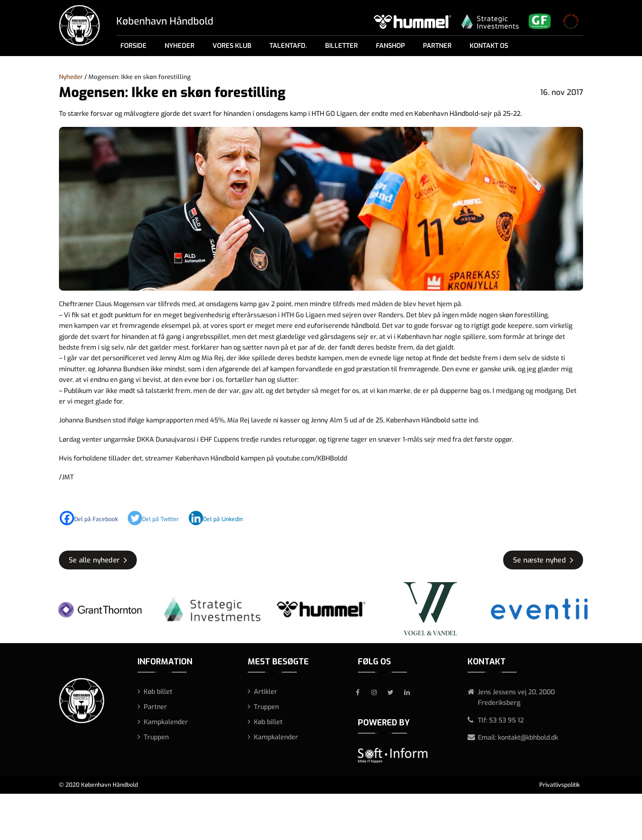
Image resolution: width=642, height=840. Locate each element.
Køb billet (158, 692)
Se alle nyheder (94, 560)
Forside (133, 46)
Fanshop (390, 46)
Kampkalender (166, 722)
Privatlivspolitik (559, 785)
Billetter (341, 46)
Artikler (266, 692)
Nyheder (180, 46)
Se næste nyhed (539, 560)
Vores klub (232, 46)
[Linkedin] (220, 518)
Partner (437, 46)
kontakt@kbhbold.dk (528, 737)
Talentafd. (288, 46)
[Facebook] (93, 518)
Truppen (156, 737)
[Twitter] (157, 518)
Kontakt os (489, 46)
